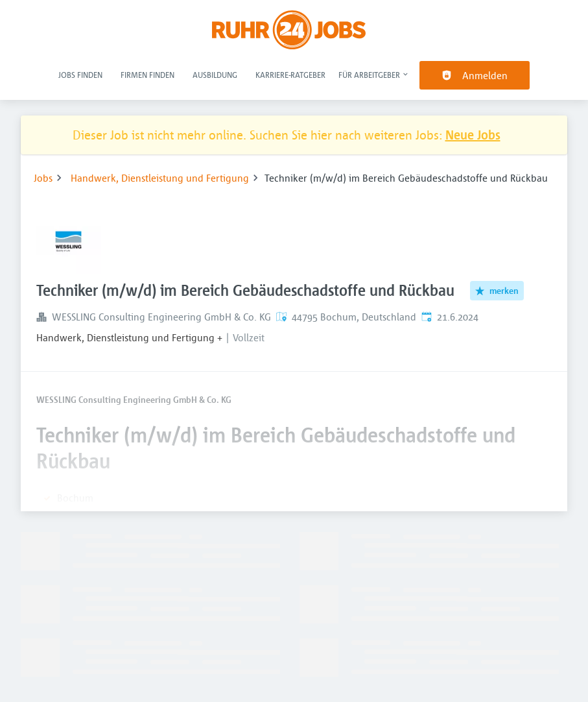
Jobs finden (80, 75)
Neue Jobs (473, 135)
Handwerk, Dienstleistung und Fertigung (160, 178)
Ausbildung (215, 75)
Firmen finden (147, 75)
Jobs (43, 178)
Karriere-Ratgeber (290, 75)
